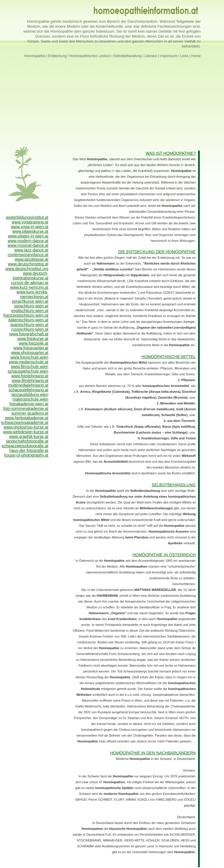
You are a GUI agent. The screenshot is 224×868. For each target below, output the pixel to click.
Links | (185, 56)
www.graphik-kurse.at (29, 436)
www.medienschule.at (28, 362)
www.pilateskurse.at (30, 231)
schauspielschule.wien (28, 371)
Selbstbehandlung (127, 56)
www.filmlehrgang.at (30, 381)
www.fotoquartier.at (31, 348)
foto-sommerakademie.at (26, 409)
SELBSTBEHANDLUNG (174, 485)
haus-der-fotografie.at (29, 450)
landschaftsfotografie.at (27, 441)
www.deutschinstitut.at (28, 264)
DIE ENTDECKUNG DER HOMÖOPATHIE (157, 252)
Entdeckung (57, 56)
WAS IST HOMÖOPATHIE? (171, 153)
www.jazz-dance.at (31, 250)
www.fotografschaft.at (29, 334)
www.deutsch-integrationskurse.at (30, 276)
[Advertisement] (112, 99)
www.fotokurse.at (33, 339)
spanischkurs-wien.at (29, 325)
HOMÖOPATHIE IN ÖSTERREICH (164, 555)
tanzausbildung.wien (30, 395)
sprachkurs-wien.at (31, 306)
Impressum (169, 56)
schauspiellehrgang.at (28, 390)
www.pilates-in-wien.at (28, 236)
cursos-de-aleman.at (30, 283)
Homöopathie (35, 56)
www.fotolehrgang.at (30, 376)
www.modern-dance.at (28, 241)
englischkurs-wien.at (30, 311)
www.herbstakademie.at (27, 418)
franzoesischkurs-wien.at (26, 315)
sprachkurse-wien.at (30, 301)
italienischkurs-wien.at (28, 320)
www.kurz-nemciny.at (29, 287)
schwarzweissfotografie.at (25, 446)
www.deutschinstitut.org (27, 269)
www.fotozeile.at (33, 343)
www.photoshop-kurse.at (26, 427)
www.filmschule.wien (29, 367)
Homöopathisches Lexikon (90, 56)
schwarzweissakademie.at (25, 422)
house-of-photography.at (26, 455)
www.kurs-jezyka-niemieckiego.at (33, 294)
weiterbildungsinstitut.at (27, 217)
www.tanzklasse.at (31, 259)
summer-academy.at (30, 413)
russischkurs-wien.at (30, 329)
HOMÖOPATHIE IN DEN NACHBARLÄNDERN (153, 753)
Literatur (151, 56)
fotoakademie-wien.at (29, 404)
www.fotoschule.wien (29, 357)
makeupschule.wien (30, 399)
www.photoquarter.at (30, 353)
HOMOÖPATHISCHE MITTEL (169, 357)
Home (196, 56)
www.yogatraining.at (30, 222)
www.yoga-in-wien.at (29, 227)
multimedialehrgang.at (28, 385)
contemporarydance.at (28, 255)
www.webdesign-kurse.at (26, 432)
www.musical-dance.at (28, 245)
